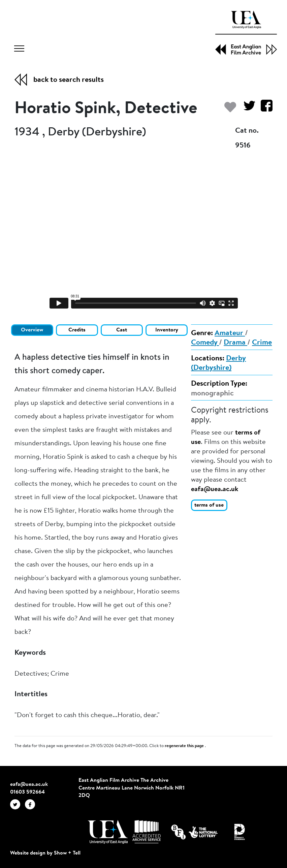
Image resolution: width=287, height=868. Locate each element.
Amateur (230, 333)
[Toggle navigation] (19, 50)
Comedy (205, 343)
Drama (235, 343)
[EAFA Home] (246, 33)
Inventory (167, 330)
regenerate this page (185, 746)
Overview (32, 330)
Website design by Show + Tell (45, 853)
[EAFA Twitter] (18, 804)
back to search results (69, 80)
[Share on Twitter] (247, 109)
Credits (77, 330)
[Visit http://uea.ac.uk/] (108, 832)
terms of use (209, 505)
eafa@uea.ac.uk (215, 489)
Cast (122, 330)
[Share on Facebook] (264, 109)
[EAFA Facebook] (32, 804)
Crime (262, 343)
